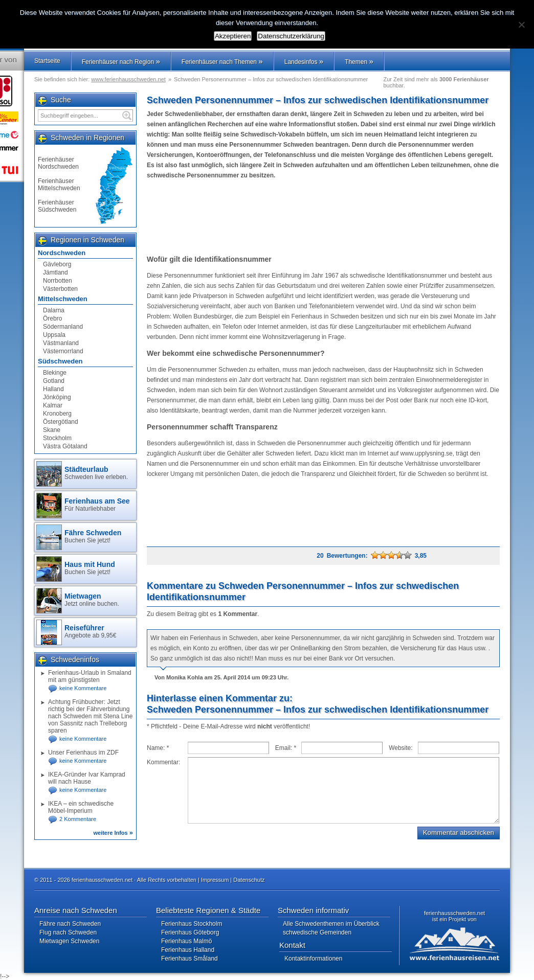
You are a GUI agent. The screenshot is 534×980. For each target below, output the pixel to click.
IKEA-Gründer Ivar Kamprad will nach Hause (87, 778)
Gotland (54, 381)
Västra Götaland (65, 446)
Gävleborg (57, 264)
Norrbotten (58, 281)
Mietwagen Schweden (69, 941)
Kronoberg (57, 414)
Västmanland (61, 343)
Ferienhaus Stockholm (192, 924)
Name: (158, 748)
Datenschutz (249, 880)
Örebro (52, 318)
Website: (400, 748)
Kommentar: (163, 762)
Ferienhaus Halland (188, 950)
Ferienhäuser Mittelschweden (59, 185)
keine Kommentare (83, 688)
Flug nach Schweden (68, 932)
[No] (521, 25)
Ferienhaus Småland (190, 959)
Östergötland (61, 422)
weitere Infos (113, 833)
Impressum (215, 880)
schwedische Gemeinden (317, 932)
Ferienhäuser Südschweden (57, 206)
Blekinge (55, 373)
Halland (53, 389)
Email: (286, 748)
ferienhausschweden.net (454, 913)
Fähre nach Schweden (70, 924)
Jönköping (57, 397)
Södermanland (63, 327)
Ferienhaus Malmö (186, 941)
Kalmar (53, 405)
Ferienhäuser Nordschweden (58, 163)
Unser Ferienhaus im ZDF (83, 753)
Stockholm (57, 438)
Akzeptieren (233, 36)
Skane (52, 430)
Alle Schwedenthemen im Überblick (331, 924)
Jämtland (55, 272)
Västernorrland (63, 351)
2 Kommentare (78, 819)
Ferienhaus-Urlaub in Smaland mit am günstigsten (90, 676)
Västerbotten (60, 289)
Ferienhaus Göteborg (190, 932)
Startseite (47, 61)
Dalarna (54, 310)
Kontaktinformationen (313, 959)
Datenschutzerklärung (291, 36)
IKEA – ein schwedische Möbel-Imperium (81, 807)
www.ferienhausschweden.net (128, 79)
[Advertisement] (323, 217)
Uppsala (54, 335)
